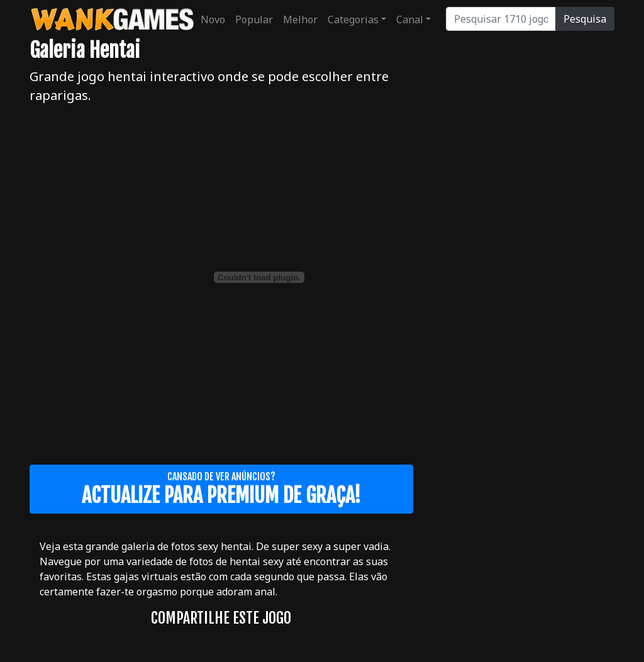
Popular (254, 19)
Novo (213, 19)
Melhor (300, 19)
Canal (410, 19)
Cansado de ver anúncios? (221, 489)
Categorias (353, 19)
